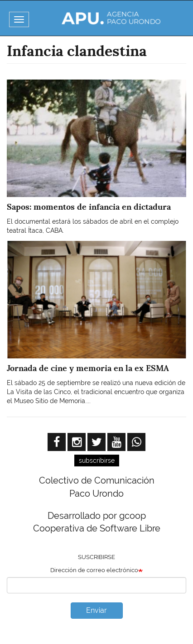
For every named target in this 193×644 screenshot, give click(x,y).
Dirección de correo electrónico (94, 570)
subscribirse (97, 461)
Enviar (96, 610)
